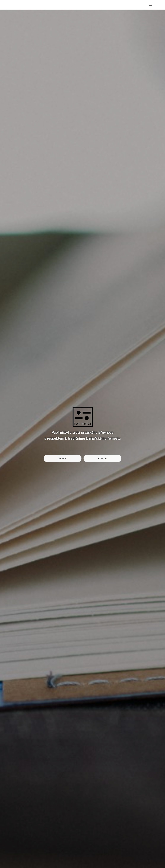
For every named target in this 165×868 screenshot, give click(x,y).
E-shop (102, 458)
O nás (63, 458)
